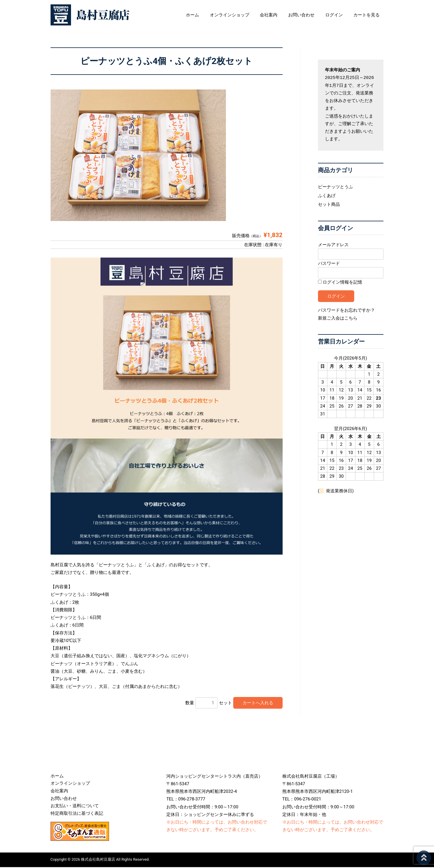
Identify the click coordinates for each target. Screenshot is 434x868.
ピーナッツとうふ (336, 187)
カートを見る (371, 15)
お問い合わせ (309, 15)
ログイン (340, 15)
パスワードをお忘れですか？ (346, 310)
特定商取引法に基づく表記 (77, 814)
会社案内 (279, 15)
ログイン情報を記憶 (340, 282)
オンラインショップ (241, 15)
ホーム (206, 15)
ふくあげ (327, 196)
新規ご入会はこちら (338, 318)
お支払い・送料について (75, 807)
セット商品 (329, 204)
